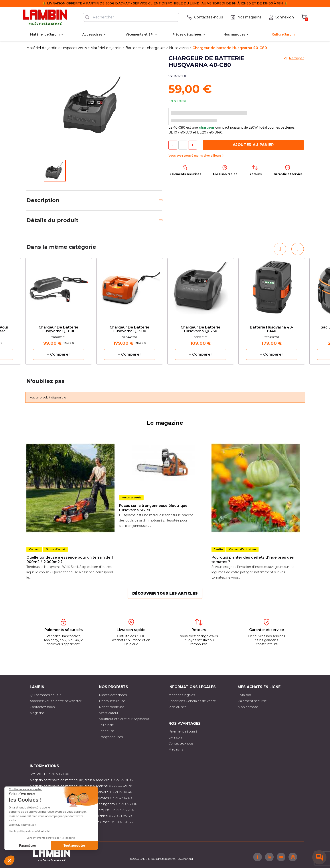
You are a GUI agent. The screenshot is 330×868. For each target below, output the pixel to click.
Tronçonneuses (111, 737)
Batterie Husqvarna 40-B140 (272, 329)
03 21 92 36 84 (123, 810)
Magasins (37, 713)
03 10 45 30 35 (122, 822)
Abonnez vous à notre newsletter (56, 701)
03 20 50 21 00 (58, 774)
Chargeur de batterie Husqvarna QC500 (129, 329)
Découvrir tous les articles (165, 593)
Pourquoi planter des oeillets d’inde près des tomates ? (253, 560)
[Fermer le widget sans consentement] (25, 789)
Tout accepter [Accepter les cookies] (74, 846)
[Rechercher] (131, 17)
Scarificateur (109, 713)
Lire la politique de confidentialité (29, 831)
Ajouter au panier (253, 145)
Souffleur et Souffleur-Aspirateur (124, 719)
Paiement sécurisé (252, 701)
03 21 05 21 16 (127, 804)
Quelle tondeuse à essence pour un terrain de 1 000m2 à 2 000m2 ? (70, 560)
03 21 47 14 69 (121, 798)
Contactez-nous (42, 707)
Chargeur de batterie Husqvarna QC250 (201, 329)
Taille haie (106, 725)
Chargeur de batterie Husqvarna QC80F (58, 329)
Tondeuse (107, 731)
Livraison (244, 695)
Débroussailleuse (112, 701)
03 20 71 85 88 (121, 816)
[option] (59, 311)
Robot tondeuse (112, 707)
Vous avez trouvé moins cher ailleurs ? (196, 156)
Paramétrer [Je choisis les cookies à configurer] (28, 846)
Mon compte (248, 707)
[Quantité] (183, 145)
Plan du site (178, 707)
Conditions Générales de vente (192, 701)
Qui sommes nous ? (45, 695)
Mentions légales (182, 695)
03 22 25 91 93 (122, 780)
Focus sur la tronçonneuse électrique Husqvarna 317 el (153, 508)
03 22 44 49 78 (121, 786)
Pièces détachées (113, 695)
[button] (9, 860)
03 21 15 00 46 (121, 792)
